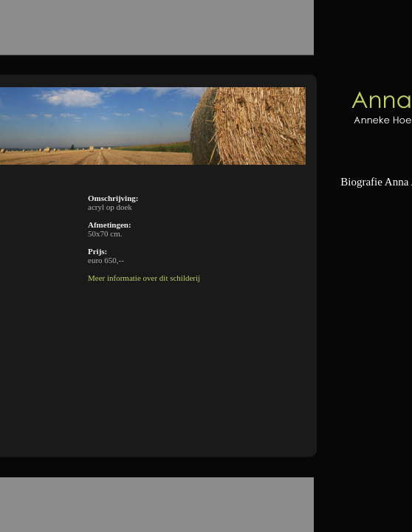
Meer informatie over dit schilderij (144, 278)
